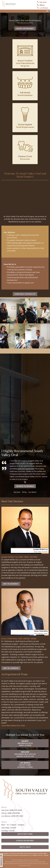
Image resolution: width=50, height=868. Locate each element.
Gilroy (15, 492)
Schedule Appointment (25, 850)
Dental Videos (25, 856)
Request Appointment (25, 29)
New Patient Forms (25, 843)
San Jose (8, 492)
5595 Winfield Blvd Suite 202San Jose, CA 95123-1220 (25, 763)
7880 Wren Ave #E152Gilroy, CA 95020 (25, 752)
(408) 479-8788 (14, 813)
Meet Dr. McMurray (11, 584)
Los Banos (23, 492)
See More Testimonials (16, 486)
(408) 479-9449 (16, 810)
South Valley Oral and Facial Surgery (27, 853)
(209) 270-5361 (17, 816)
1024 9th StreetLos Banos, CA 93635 (25, 774)
